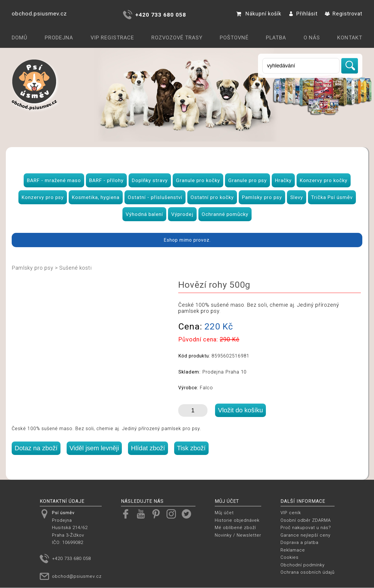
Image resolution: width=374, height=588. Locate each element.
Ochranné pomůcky (225, 214)
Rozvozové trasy (177, 37)
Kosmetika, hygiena (96, 197)
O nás (312, 37)
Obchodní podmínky (303, 565)
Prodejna (59, 37)
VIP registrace (112, 37)
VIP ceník (291, 513)
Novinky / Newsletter (238, 535)
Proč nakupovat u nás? (306, 528)
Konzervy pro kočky (324, 180)
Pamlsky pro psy (262, 197)
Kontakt (350, 37)
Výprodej (182, 214)
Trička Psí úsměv (332, 197)
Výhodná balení (144, 214)
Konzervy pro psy (43, 197)
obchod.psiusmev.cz (39, 14)
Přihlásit (303, 14)
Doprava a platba (299, 542)
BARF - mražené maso (54, 180)
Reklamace (293, 550)
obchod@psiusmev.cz (77, 576)
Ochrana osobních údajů (308, 572)
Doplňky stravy (150, 180)
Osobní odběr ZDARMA (306, 520)
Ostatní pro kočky (212, 197)
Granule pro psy (247, 180)
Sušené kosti (76, 268)
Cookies (290, 557)
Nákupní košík (259, 14)
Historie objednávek (237, 520)
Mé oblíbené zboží (235, 528)
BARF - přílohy (106, 180)
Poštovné (234, 37)
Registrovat (344, 14)
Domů (20, 37)
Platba (276, 37)
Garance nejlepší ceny (305, 535)
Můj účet (224, 513)
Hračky (283, 180)
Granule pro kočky (198, 180)
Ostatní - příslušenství (155, 197)
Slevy (297, 197)
